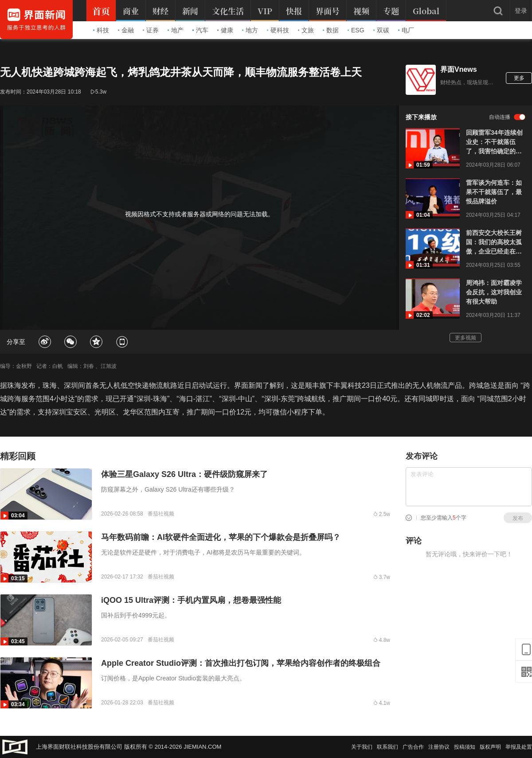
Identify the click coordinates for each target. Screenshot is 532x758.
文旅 (306, 30)
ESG (356, 30)
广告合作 (413, 747)
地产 (176, 30)
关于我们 (362, 747)
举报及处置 (519, 747)
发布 (518, 518)
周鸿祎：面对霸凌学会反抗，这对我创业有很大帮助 (494, 292)
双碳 (381, 30)
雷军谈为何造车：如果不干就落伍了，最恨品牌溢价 (494, 192)
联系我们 (387, 747)
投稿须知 (465, 747)
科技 (101, 30)
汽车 (200, 30)
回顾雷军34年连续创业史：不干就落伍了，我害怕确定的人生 (494, 143)
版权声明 (490, 747)
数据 (331, 30)
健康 (225, 30)
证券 (151, 30)
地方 (250, 30)
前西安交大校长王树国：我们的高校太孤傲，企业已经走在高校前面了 (494, 243)
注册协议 (439, 747)
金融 (126, 30)
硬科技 (278, 30)
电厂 (406, 30)
